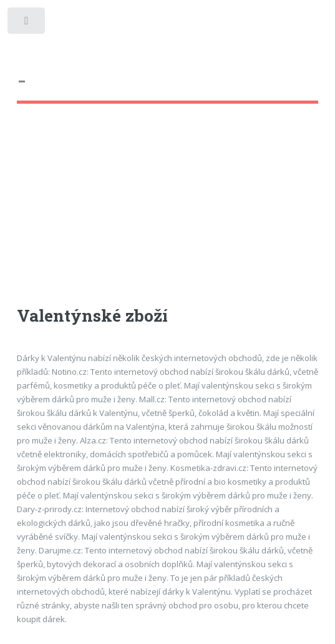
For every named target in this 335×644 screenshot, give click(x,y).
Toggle (27, 23)
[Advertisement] (168, 216)
